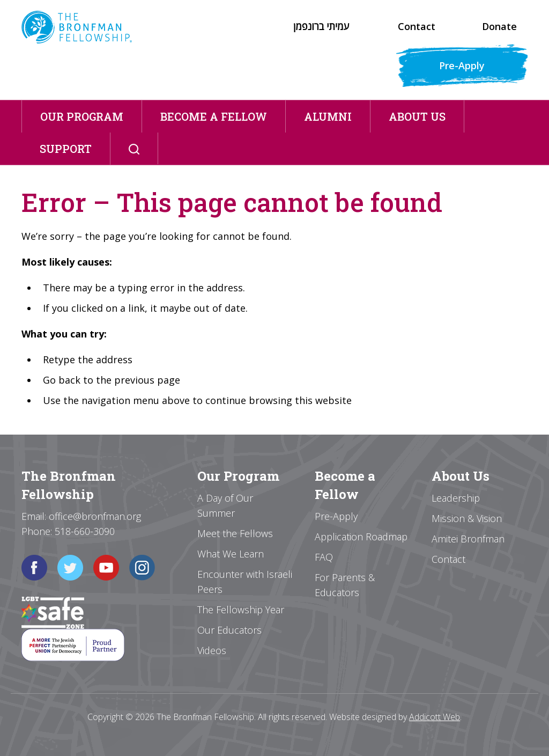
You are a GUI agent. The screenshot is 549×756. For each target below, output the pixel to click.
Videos (212, 650)
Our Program (82, 116)
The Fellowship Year (241, 610)
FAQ (324, 557)
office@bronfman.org (95, 516)
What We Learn (231, 554)
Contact (417, 26)
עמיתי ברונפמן (321, 26)
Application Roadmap (361, 537)
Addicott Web (435, 717)
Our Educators (229, 630)
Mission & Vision (467, 518)
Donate (499, 26)
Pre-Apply (462, 65)
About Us (417, 116)
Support (66, 149)
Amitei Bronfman (468, 539)
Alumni (328, 116)
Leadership (456, 498)
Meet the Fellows (235, 533)
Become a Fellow (214, 116)
